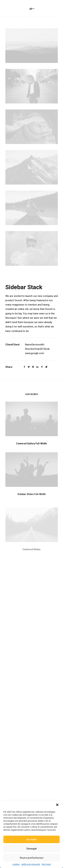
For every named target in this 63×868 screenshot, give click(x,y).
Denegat (32, 849)
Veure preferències (32, 858)
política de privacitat (31, 864)
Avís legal (46, 864)
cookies (16, 864)
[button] (58, 805)
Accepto (32, 839)
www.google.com (35, 353)
